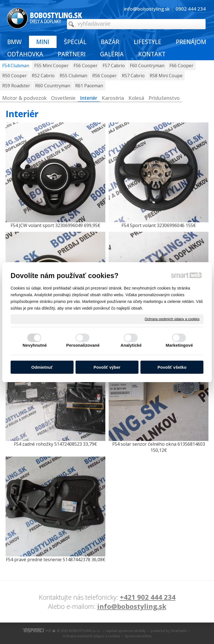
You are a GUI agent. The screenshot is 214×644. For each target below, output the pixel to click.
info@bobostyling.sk (132, 606)
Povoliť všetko (172, 367)
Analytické (131, 345)
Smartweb (179, 631)
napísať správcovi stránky (126, 631)
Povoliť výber (107, 367)
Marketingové (179, 345)
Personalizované (83, 345)
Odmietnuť (42, 367)
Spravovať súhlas (138, 636)
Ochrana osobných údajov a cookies (172, 319)
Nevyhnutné (35, 345)
